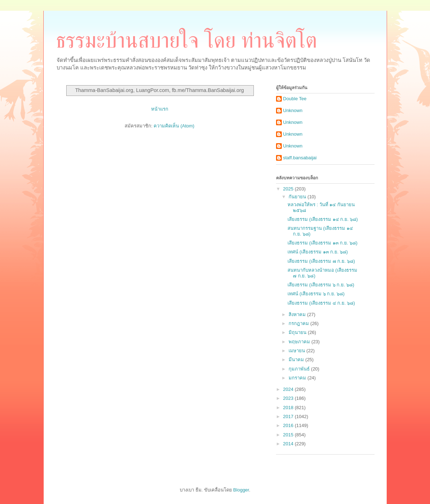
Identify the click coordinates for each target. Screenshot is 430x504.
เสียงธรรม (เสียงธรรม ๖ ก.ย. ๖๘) (321, 285)
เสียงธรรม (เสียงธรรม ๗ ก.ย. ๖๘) (321, 261)
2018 (289, 408)
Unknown (293, 110)
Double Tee (295, 99)
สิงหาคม (298, 314)
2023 (289, 398)
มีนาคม (297, 360)
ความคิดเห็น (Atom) (174, 126)
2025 (289, 189)
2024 (289, 389)
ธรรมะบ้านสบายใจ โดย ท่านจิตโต (187, 40)
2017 (289, 416)
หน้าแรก (160, 109)
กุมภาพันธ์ (300, 369)
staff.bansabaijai (300, 158)
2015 (289, 435)
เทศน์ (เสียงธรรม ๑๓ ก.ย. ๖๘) (318, 252)
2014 (289, 444)
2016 (289, 425)
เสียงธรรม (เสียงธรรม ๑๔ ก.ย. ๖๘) (323, 219)
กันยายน (298, 197)
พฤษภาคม (300, 342)
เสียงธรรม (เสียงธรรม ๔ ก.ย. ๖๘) (321, 303)
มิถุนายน (298, 332)
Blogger (241, 490)
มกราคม (298, 378)
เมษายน (298, 351)
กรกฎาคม (299, 323)
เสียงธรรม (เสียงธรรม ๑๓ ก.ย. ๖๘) (322, 243)
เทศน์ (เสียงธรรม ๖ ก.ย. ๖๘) (316, 294)
